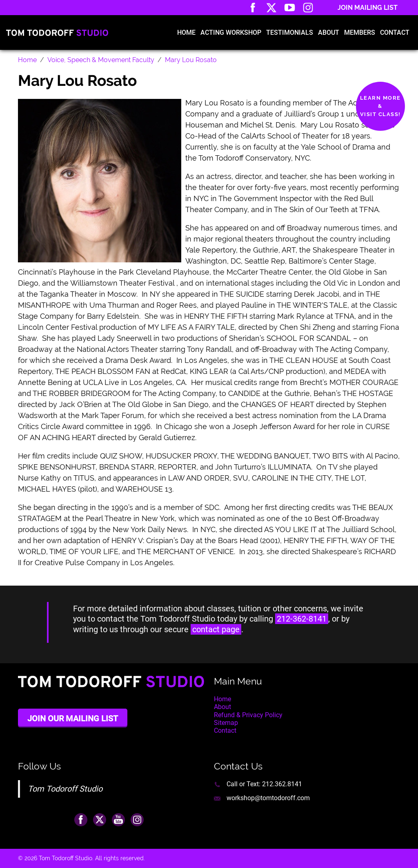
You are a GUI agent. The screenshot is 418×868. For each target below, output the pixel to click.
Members (360, 32)
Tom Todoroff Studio (65, 789)
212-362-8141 (302, 619)
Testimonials (290, 32)
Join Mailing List (368, 8)
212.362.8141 (282, 784)
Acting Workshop (231, 32)
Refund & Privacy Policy (248, 715)
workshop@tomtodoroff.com (268, 798)
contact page (216, 629)
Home (186, 32)
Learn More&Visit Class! (380, 106)
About (329, 32)
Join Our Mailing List (73, 718)
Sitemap (226, 723)
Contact (395, 32)
